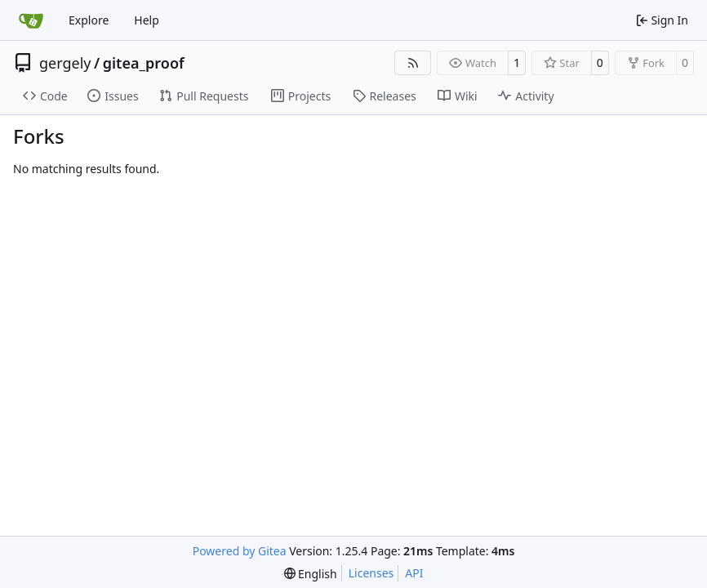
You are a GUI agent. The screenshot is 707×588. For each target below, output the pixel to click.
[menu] (311, 574)
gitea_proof (144, 63)
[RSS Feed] (413, 63)
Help (147, 20)
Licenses (371, 573)
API (414, 573)
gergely (65, 63)
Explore (89, 20)
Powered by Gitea (240, 551)
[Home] (31, 20)
